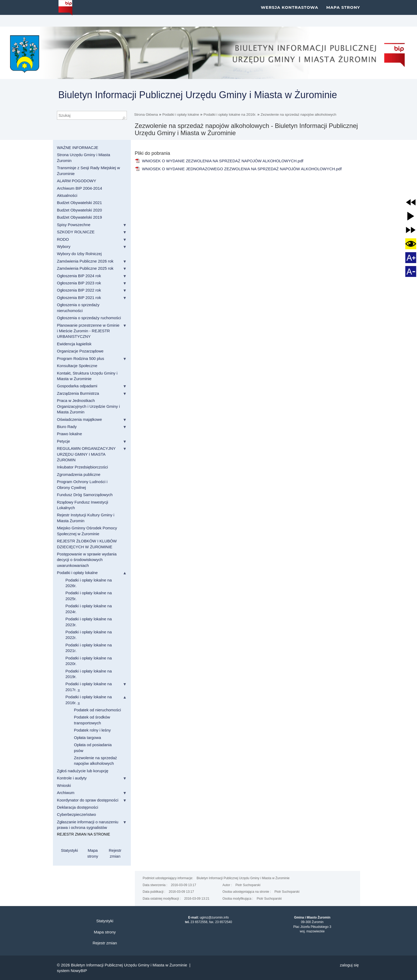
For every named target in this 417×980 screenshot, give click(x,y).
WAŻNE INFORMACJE (78, 148)
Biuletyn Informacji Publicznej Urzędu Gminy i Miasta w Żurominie (198, 95)
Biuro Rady (67, 427)
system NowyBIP (72, 971)
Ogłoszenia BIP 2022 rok (79, 290)
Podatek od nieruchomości (97, 710)
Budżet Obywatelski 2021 (79, 203)
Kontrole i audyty (72, 778)
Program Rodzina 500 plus (81, 358)
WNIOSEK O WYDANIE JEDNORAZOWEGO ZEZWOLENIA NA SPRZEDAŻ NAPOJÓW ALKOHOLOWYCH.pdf (238, 169)
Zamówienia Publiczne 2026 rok (85, 261)
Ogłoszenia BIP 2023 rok (79, 283)
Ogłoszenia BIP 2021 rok (79, 298)
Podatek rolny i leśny (92, 730)
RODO (63, 239)
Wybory (64, 246)
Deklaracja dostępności (78, 807)
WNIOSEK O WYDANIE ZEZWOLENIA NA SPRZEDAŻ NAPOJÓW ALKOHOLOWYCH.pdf (219, 161)
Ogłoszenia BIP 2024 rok (79, 276)
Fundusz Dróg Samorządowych (85, 495)
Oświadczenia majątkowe (79, 419)
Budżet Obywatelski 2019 (79, 217)
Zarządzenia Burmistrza (78, 393)
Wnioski (64, 785)
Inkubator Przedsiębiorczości (82, 467)
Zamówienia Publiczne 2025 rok (85, 268)
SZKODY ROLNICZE (76, 232)
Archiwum (66, 793)
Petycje (63, 441)
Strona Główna (146, 115)
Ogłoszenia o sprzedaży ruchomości (89, 318)
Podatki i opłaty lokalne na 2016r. (230, 115)
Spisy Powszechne (74, 225)
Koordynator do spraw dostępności (88, 800)
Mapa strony (343, 13)
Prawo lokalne (69, 434)
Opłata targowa (87, 738)
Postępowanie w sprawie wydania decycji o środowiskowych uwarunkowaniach (87, 560)
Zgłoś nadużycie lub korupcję (83, 771)
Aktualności (67, 195)
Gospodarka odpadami (77, 386)
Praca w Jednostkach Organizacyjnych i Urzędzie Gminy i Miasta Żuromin (88, 406)
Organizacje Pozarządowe (80, 351)
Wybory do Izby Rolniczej (79, 254)
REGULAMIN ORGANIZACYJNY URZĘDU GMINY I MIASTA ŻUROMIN (86, 454)
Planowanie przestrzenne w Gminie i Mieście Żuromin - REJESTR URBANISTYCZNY (88, 331)
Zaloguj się (349, 965)
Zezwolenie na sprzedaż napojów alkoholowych (298, 115)
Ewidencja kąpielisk (74, 344)
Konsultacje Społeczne (77, 366)
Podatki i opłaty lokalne (181, 115)
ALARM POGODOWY (77, 181)
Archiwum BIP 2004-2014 (80, 188)
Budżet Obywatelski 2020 (79, 210)
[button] (411, 202)
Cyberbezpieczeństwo (76, 814)
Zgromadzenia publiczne (79, 474)
